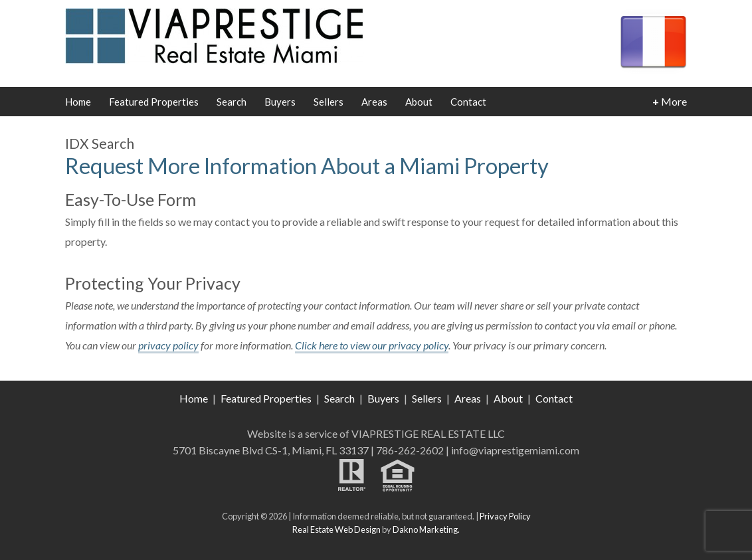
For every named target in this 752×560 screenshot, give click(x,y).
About (419, 102)
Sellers (329, 102)
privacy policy (168, 345)
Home (78, 102)
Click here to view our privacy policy (372, 345)
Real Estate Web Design (336, 529)
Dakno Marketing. (426, 529)
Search (232, 102)
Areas (374, 102)
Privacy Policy (505, 516)
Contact (468, 102)
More (670, 102)
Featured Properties (154, 102)
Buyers (280, 102)
